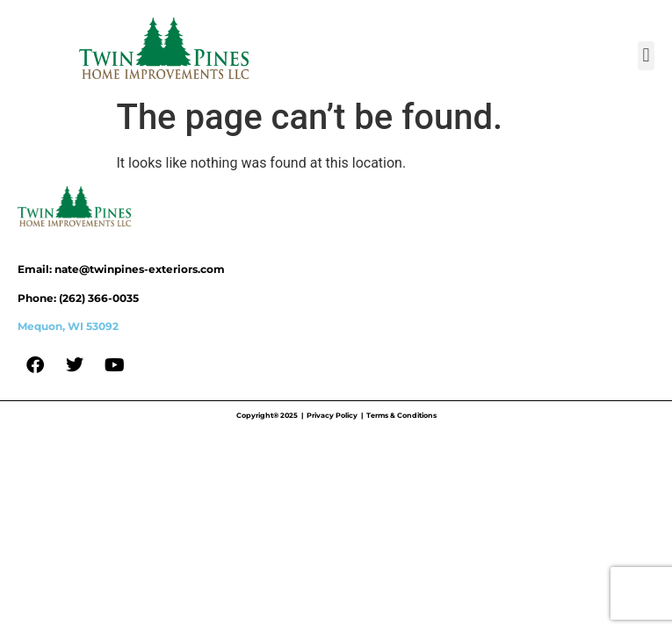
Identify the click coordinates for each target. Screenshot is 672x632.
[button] (646, 56)
